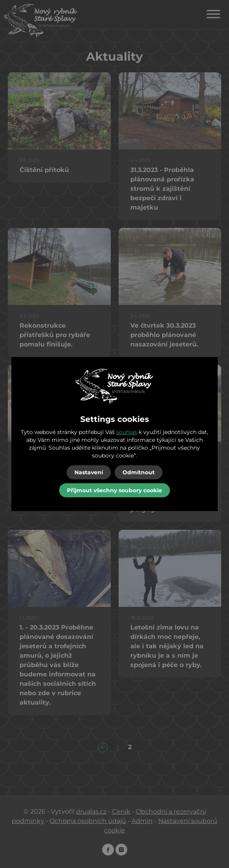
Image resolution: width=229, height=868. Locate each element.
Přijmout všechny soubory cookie (114, 490)
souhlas (127, 432)
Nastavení (89, 472)
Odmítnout (139, 472)
